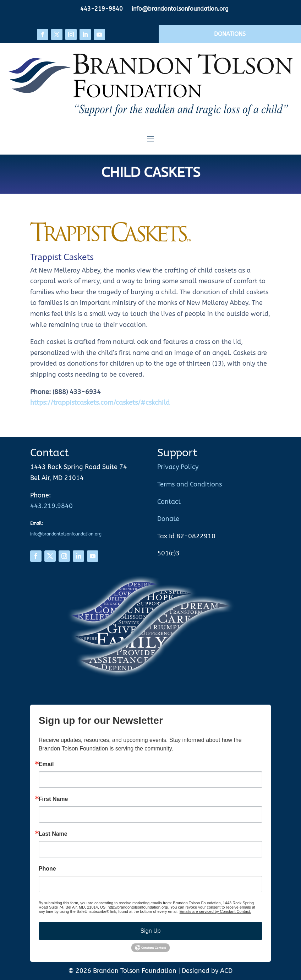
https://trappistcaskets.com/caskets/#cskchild (100, 403)
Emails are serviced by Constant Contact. (215, 911)
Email (46, 764)
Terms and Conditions (190, 484)
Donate (168, 519)
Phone (47, 869)
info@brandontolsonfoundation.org (180, 9)
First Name (53, 799)
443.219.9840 (51, 506)
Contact (169, 502)
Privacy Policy (178, 467)
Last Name (53, 834)
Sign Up (151, 931)
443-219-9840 (102, 9)
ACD (226, 971)
